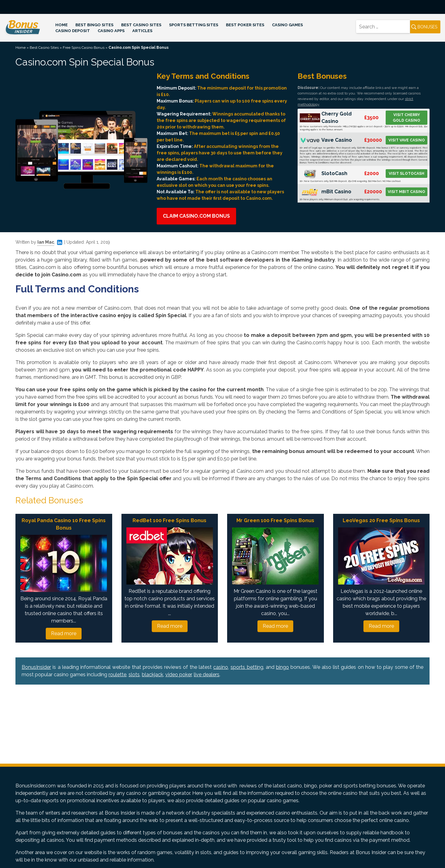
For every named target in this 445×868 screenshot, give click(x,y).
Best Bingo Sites (94, 25)
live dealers (207, 675)
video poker (178, 675)
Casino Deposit (73, 31)
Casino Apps (111, 31)
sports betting (247, 667)
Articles (142, 31)
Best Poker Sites (245, 25)
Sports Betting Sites (194, 25)
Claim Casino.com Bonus (196, 216)
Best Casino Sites (141, 25)
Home (61, 25)
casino (221, 667)
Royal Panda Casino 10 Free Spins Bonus (64, 524)
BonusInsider (36, 667)
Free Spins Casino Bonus (84, 48)
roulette (117, 675)
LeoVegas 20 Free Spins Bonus (381, 520)
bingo (282, 667)
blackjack (153, 675)
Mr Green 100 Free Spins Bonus (275, 520)
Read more (64, 633)
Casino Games (287, 25)
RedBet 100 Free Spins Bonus (170, 520)
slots (134, 675)
